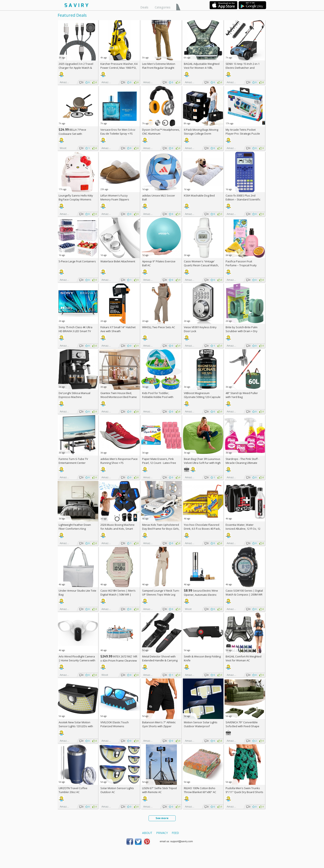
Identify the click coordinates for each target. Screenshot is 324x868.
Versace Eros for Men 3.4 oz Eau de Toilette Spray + (118, 132)
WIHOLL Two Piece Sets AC (159, 327)
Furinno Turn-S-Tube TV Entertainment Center (73, 461)
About (147, 833)
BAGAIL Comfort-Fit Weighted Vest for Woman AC (244, 658)
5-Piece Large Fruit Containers (77, 261)
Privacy (162, 833)
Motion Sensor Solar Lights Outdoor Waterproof (201, 724)
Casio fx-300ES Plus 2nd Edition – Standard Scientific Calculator (243, 199)
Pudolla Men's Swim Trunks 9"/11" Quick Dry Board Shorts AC (244, 792)
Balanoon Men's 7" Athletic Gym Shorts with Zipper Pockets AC (159, 726)
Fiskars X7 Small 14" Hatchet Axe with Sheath (118, 329)
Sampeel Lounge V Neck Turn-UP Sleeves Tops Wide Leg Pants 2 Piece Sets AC (161, 594)
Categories (163, 7)
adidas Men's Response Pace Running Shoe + (119, 461)
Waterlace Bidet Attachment (118, 261)
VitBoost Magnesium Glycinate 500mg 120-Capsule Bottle (202, 397)
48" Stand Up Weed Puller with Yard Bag (242, 395)
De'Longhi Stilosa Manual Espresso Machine (74, 395)
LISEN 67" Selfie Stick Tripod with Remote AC (159, 790)
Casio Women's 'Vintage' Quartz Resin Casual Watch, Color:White (201, 265)
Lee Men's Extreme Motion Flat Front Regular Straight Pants (159, 68)
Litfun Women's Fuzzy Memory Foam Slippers (115, 197)
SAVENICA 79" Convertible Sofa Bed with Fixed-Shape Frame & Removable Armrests (244, 726)
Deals (144, 7)
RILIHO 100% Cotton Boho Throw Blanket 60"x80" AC (200, 790)
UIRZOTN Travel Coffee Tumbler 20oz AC (73, 790)
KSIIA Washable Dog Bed (199, 195)
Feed (175, 833)
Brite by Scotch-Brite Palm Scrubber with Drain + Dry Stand (242, 331)
